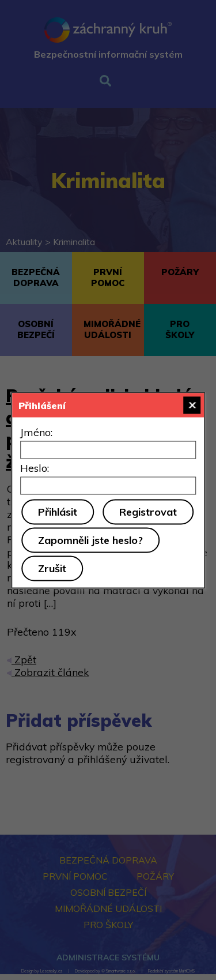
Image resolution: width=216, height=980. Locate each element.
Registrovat (148, 511)
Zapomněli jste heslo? (90, 540)
